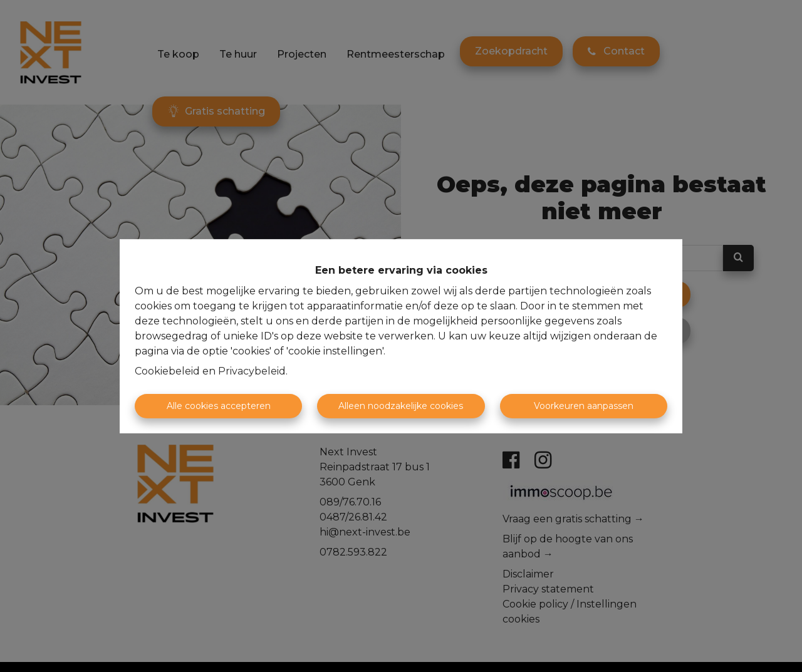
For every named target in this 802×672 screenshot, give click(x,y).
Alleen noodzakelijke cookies (401, 406)
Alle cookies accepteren (219, 406)
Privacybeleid (252, 371)
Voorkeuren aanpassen (584, 406)
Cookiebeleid (167, 371)
